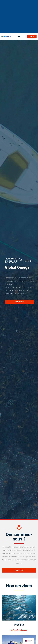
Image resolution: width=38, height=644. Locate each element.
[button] (19, 36)
